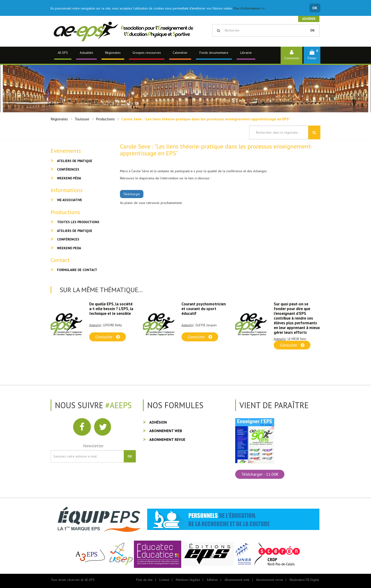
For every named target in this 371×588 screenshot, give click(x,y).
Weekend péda (69, 178)
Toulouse (82, 119)
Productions (105, 119)
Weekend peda (69, 248)
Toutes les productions (78, 222)
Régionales (113, 53)
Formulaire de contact (77, 270)
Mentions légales (188, 580)
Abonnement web (166, 431)
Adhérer (309, 19)
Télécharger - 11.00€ (260, 474)
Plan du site (144, 580)
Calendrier (180, 53)
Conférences (68, 169)
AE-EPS (63, 53)
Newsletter (93, 446)
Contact (164, 580)
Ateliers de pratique (75, 161)
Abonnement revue (167, 439)
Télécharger (132, 194)
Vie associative (70, 200)
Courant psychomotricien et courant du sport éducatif (204, 309)
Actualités (86, 53)
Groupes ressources (147, 53)
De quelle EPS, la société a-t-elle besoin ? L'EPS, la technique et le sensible (111, 309)
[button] (312, 55)
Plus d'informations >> (249, 8)
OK (315, 8)
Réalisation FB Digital (304, 580)
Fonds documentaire (214, 53)
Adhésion (158, 422)
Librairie (246, 53)
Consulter (108, 337)
